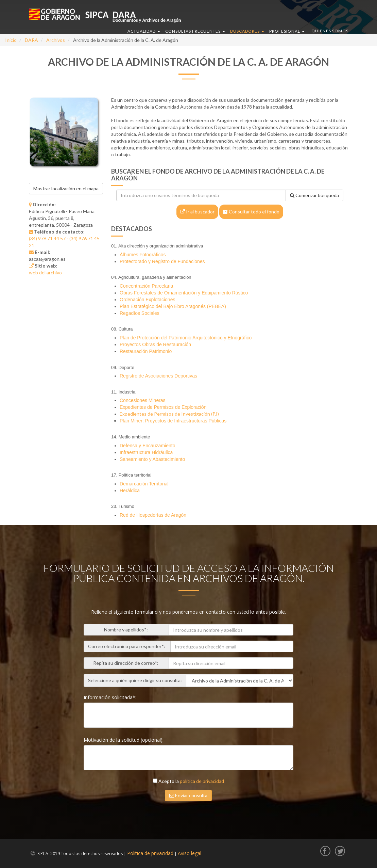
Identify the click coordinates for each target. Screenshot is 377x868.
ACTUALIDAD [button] (144, 31)
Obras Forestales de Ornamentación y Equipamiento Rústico (184, 293)
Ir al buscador (197, 212)
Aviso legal (190, 853)
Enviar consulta (188, 795)
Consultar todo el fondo (251, 212)
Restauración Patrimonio (146, 351)
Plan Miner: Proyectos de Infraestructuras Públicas (173, 421)
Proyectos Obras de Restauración (155, 344)
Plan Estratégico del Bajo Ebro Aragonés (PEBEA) (173, 306)
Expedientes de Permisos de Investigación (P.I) (169, 414)
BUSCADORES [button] (247, 31)
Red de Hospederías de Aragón (153, 515)
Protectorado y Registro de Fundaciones (162, 261)
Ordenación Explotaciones (147, 300)
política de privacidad (202, 781)
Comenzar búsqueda (314, 195)
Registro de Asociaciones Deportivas (158, 376)
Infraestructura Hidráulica (146, 452)
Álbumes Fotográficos (143, 255)
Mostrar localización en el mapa (66, 188)
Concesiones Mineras (143, 400)
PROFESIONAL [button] (287, 31)
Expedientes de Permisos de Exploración (163, 407)
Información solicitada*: (111, 697)
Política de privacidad (150, 853)
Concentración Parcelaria (146, 286)
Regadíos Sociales (140, 313)
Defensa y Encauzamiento (147, 446)
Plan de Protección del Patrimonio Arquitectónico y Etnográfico (186, 338)
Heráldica (130, 491)
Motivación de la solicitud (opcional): (124, 740)
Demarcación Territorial (144, 484)
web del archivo (45, 272)
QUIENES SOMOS (330, 31)
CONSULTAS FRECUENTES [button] (195, 31)
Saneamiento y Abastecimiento (152, 459)
